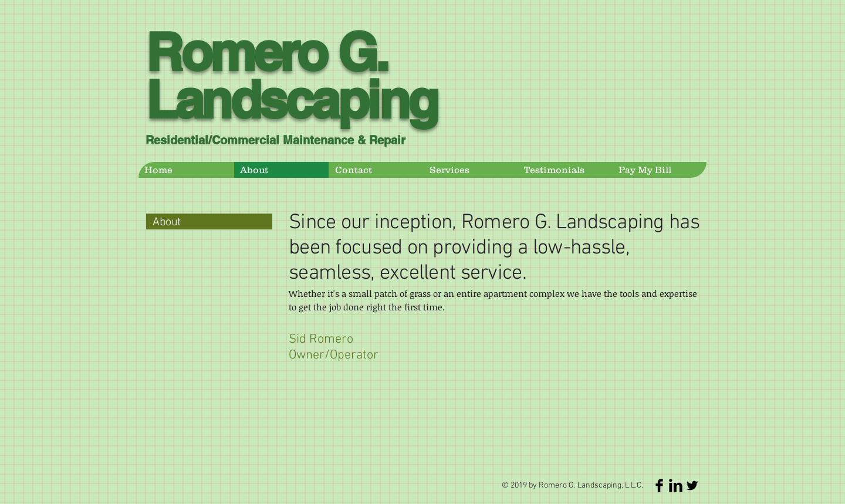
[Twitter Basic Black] (692, 486)
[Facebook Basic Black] (659, 486)
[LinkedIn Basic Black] (676, 486)
